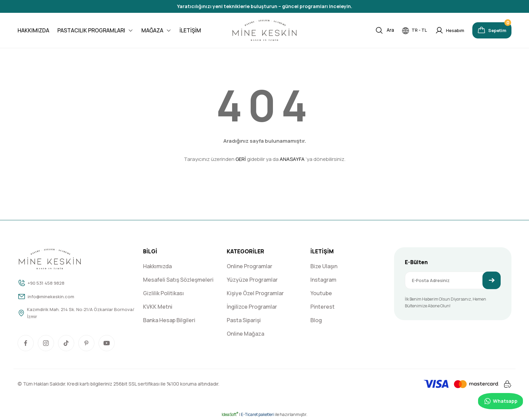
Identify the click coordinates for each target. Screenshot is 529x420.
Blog (316, 320)
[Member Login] (440, 30)
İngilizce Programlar (252, 307)
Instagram (323, 280)
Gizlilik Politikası (163, 293)
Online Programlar (249, 266)
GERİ (241, 159)
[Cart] (488, 30)
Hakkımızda (157, 266)
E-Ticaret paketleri (258, 415)
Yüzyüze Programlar (252, 280)
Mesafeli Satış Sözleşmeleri (178, 280)
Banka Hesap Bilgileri (169, 320)
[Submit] (492, 280)
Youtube (321, 293)
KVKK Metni (158, 307)
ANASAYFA (292, 159)
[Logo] (264, 30)
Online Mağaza (245, 334)
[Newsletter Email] (453, 280)
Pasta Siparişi (244, 320)
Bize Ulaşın (324, 266)
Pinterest (323, 307)
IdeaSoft (230, 415)
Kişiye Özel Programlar (255, 293)
